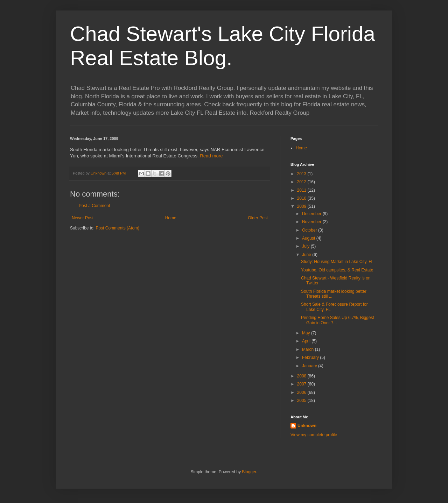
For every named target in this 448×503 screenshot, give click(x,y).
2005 (302, 401)
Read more (211, 156)
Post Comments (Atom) (117, 228)
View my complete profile (314, 435)
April (307, 341)
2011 (302, 190)
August (309, 238)
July (306, 246)
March (309, 349)
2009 (302, 206)
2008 (302, 376)
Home (171, 218)
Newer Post (83, 218)
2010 (302, 198)
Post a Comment (94, 206)
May (307, 333)
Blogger (249, 472)
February (311, 357)
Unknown (307, 426)
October (310, 230)
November (312, 222)
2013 (302, 174)
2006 (302, 392)
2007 (302, 384)
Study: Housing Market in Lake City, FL (337, 262)
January (310, 366)
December (312, 214)
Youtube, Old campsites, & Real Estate (337, 270)
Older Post (258, 218)
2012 (302, 182)
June (307, 255)
